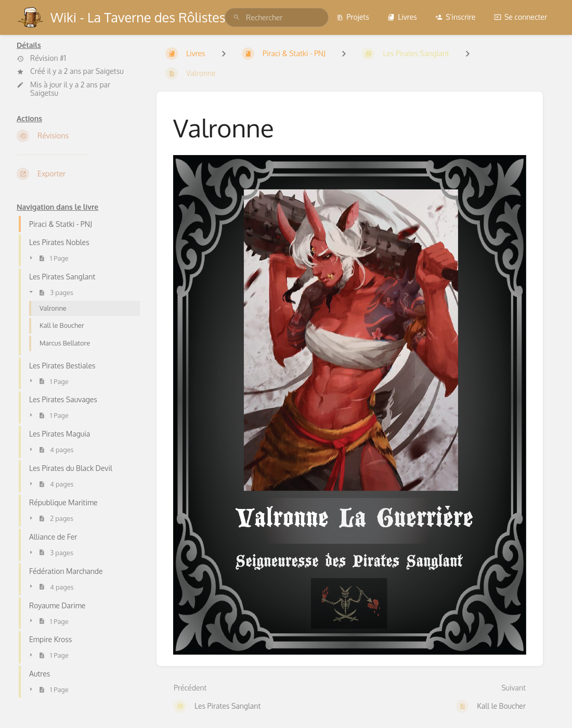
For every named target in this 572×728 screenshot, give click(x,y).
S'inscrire (455, 17)
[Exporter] (78, 174)
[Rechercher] (237, 17)
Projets (353, 17)
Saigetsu (110, 71)
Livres (402, 17)
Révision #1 (41, 58)
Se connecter (521, 17)
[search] (277, 17)
